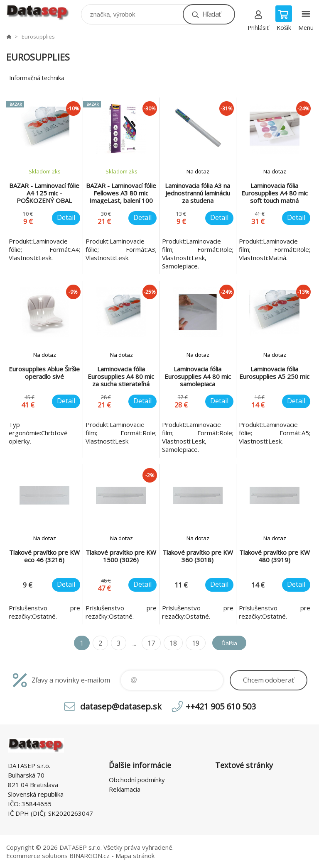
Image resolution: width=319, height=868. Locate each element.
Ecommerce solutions (37, 856)
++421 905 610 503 (221, 706)
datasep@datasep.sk (121, 706)
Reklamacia (125, 789)
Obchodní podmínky (137, 780)
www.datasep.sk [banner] (43, 12)
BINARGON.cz (90, 856)
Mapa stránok (135, 856)
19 (191, 643)
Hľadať (211, 14)
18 (169, 643)
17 (147, 643)
